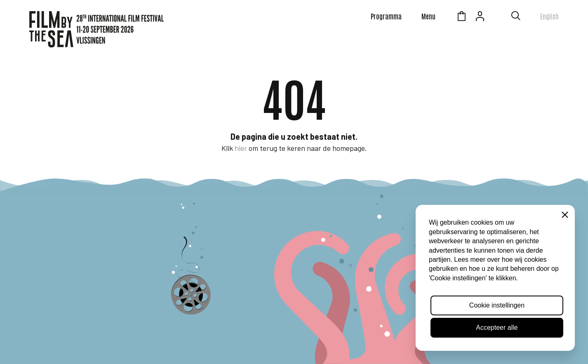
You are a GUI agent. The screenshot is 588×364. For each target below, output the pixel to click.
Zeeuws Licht (499, 17)
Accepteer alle (497, 328)
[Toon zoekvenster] (516, 17)
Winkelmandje (461, 17)
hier (241, 148)
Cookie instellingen (497, 305)
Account (480, 17)
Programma (386, 16)
